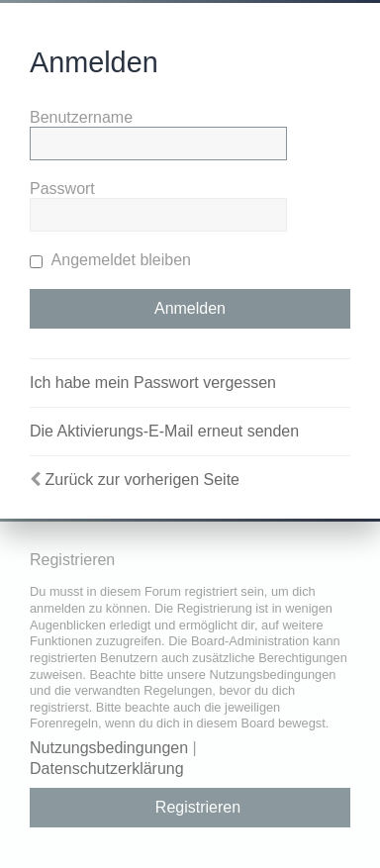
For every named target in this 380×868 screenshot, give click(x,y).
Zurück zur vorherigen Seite (142, 480)
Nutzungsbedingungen (109, 748)
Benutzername (81, 117)
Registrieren (198, 807)
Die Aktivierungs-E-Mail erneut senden (164, 431)
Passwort (62, 189)
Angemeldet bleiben (110, 260)
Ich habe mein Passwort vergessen (153, 383)
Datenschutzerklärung (107, 769)
